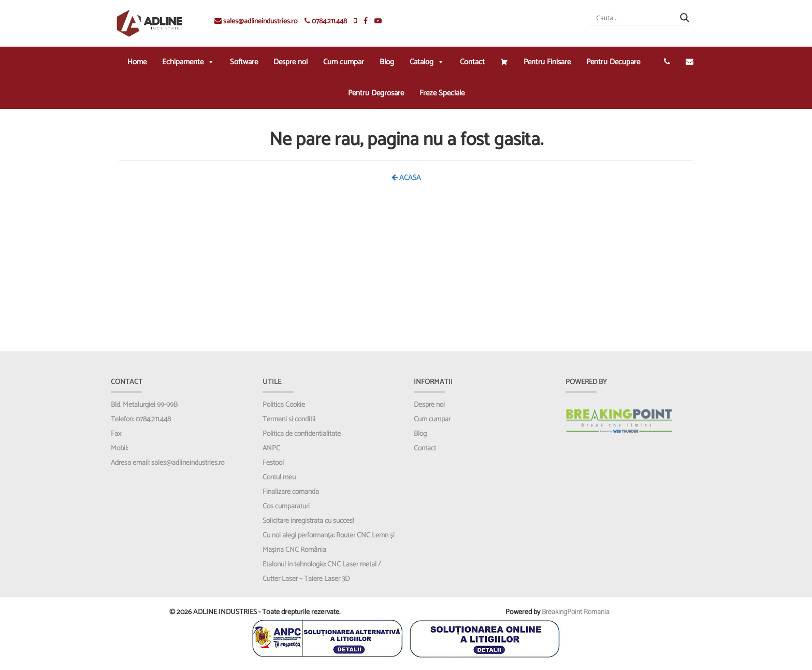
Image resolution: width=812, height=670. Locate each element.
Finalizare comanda (291, 492)
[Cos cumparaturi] (504, 62)
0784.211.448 (326, 22)
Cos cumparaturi (286, 507)
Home (137, 62)
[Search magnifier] (685, 18)
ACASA (406, 178)
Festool (273, 463)
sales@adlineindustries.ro (256, 22)
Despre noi (291, 62)
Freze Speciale (442, 93)
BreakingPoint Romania (576, 612)
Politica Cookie (284, 405)
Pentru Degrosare (376, 93)
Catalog (427, 62)
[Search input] (635, 18)
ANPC (271, 448)
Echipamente (188, 62)
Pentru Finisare (547, 62)
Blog (387, 62)
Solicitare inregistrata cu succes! (308, 521)
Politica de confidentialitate (302, 434)
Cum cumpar (344, 62)
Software (244, 62)
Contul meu (279, 477)
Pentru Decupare (613, 62)
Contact (472, 62)
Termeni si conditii (289, 419)
